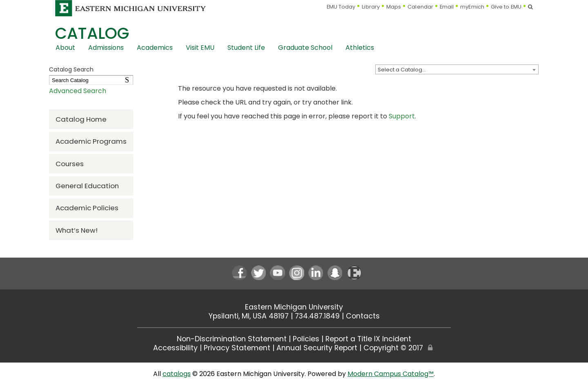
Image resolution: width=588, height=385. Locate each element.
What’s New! (77, 230)
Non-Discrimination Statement (232, 339)
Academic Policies (87, 208)
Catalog (92, 33)
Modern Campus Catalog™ (391, 374)
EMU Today (341, 7)
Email (447, 7)
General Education (87, 186)
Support (402, 116)
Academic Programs (91, 141)
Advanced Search (78, 91)
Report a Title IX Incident (368, 339)
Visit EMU (200, 48)
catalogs (177, 374)
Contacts (363, 316)
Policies (306, 339)
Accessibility (175, 348)
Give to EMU (506, 7)
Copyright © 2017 (393, 348)
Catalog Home (81, 119)
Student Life (246, 48)
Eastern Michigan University (294, 307)
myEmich (472, 7)
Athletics (360, 48)
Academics (155, 48)
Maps (394, 7)
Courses (70, 164)
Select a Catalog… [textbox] (402, 70)
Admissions (106, 48)
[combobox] (457, 69)
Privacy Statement (237, 348)
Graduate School (305, 48)
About (65, 48)
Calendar (420, 7)
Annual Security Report (317, 348)
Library (371, 7)
